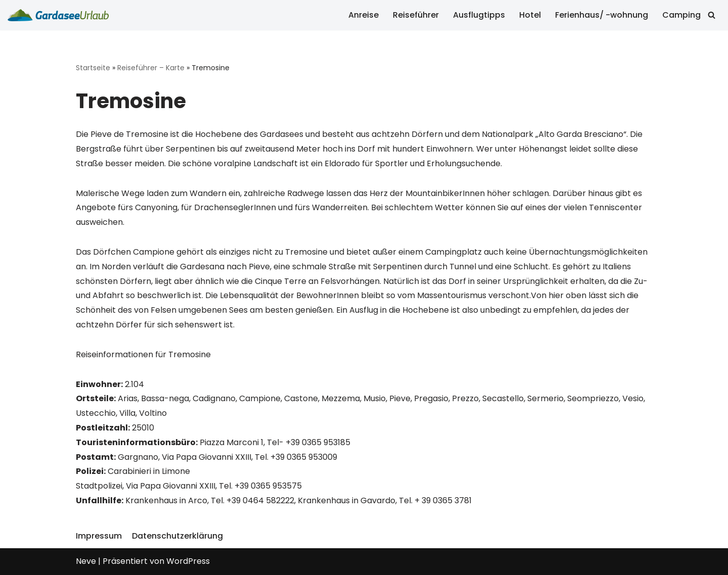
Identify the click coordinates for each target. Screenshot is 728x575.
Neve (86, 561)
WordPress (188, 561)
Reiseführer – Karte (151, 68)
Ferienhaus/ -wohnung (602, 15)
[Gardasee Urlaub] (58, 15)
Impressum (99, 536)
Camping (681, 15)
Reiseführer (416, 15)
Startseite (93, 68)
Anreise (363, 15)
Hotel (530, 15)
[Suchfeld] (712, 15)
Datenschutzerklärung (177, 536)
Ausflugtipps (479, 15)
